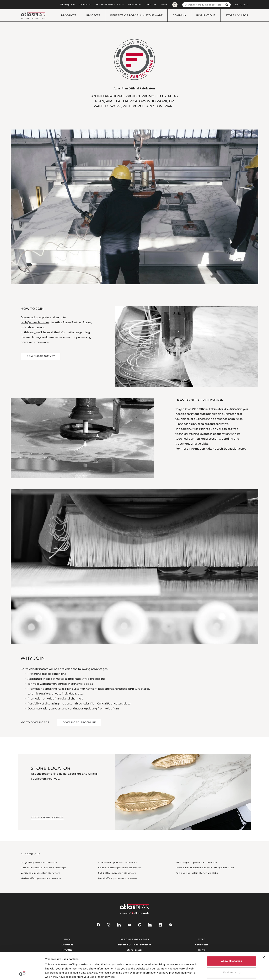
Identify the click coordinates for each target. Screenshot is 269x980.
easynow (67, 5)
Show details (53, 973)
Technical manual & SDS (110, 4)
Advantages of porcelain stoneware (196, 862)
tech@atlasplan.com (35, 322)
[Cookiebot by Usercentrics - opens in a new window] (22, 973)
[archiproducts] (160, 925)
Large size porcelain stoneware (39, 862)
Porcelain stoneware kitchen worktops (43, 868)
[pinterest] (140, 925)
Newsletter (135, 4)
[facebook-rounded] (98, 925)
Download (85, 4)
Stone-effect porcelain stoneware (118, 862)
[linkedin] (119, 925)
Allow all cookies (232, 936)
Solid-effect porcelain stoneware (117, 873)
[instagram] (109, 925)
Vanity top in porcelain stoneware (40, 873)
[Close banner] (264, 932)
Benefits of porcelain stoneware (136, 15)
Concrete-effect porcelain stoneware (120, 868)
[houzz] (150, 925)
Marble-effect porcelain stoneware (41, 878)
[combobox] (203, 5)
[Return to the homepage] (32, 15)
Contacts (151, 4)
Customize (232, 947)
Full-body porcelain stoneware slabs (197, 873)
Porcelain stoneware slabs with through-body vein (205, 868)
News (164, 4)
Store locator (237, 15)
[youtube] (129, 925)
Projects (93, 15)
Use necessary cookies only (232, 958)
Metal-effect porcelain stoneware (117, 878)
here (147, 955)
